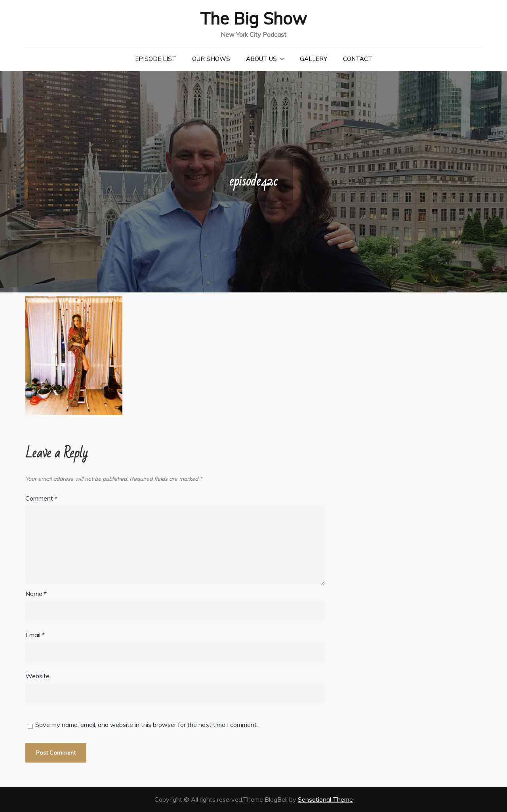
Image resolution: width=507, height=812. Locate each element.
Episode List (156, 59)
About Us (261, 59)
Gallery (314, 59)
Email (35, 635)
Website (37, 676)
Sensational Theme (325, 799)
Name (36, 594)
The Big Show (253, 18)
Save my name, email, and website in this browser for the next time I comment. (147, 725)
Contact (358, 59)
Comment (41, 498)
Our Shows (211, 59)
